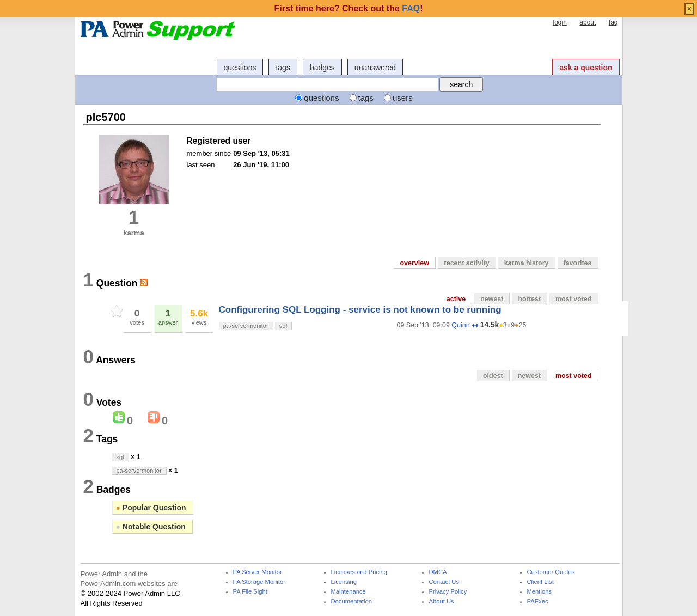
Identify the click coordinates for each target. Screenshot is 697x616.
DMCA (438, 572)
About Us (442, 602)
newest (492, 299)
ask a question (586, 68)
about (588, 22)
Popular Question (151, 508)
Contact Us (444, 582)
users (403, 98)
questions (240, 68)
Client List (540, 582)
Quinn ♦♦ (465, 325)
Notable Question (151, 527)
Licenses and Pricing (359, 572)
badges (322, 68)
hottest (529, 299)
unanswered (375, 68)
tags (283, 68)
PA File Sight (250, 592)
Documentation (351, 602)
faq (613, 22)
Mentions (540, 592)
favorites (578, 263)
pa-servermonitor (246, 326)
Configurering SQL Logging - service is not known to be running (360, 310)
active (456, 299)
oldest (493, 376)
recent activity (467, 263)
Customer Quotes (551, 572)
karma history (527, 263)
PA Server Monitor (258, 572)
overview (414, 263)
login (560, 22)
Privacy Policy (448, 592)
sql (283, 326)
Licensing (344, 582)
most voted (574, 299)
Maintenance (348, 592)
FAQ (411, 8)
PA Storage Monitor (259, 582)
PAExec (538, 602)
